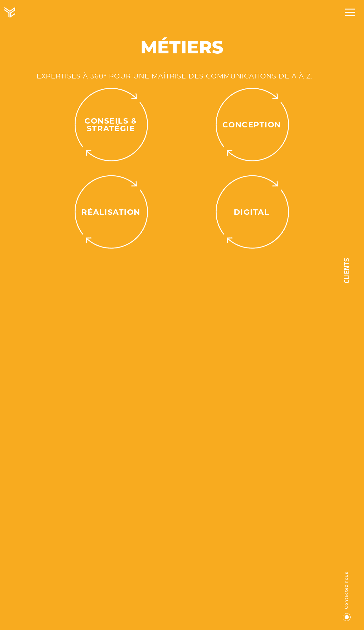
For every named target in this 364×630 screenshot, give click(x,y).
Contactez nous (347, 596)
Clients (347, 271)
